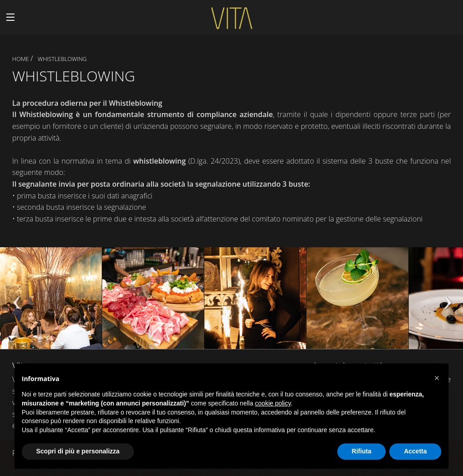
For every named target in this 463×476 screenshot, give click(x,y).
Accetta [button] (415, 451)
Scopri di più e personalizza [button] (78, 451)
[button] (437, 378)
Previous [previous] (16, 303)
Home (21, 59)
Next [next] (447, 303)
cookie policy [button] (273, 403)
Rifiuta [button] (362, 451)
